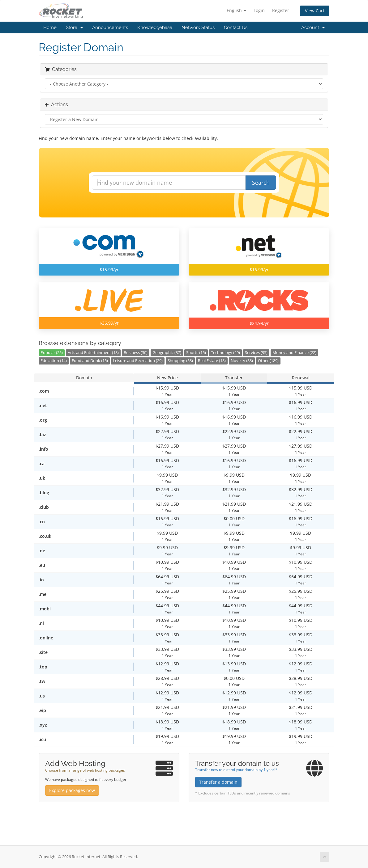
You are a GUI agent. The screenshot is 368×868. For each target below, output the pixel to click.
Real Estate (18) (212, 361)
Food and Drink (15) (90, 361)
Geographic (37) (167, 353)
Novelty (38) (242, 361)
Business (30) (136, 353)
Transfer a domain (218, 782)
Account (313, 27)
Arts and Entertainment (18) (93, 353)
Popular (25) (52, 353)
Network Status (198, 27)
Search (261, 183)
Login (259, 10)
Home (50, 27)
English (236, 10)
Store (74, 27)
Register (281, 10)
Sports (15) (196, 353)
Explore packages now (72, 790)
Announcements (110, 27)
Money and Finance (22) (294, 353)
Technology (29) (225, 353)
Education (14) (54, 361)
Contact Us (236, 27)
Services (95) (256, 353)
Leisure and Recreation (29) (138, 361)
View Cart (315, 11)
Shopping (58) (180, 361)
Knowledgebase (155, 27)
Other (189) (268, 361)
